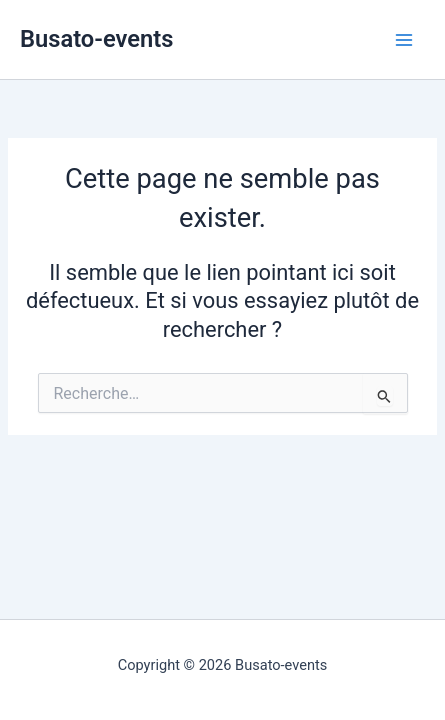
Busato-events (96, 39)
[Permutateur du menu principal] (404, 40)
